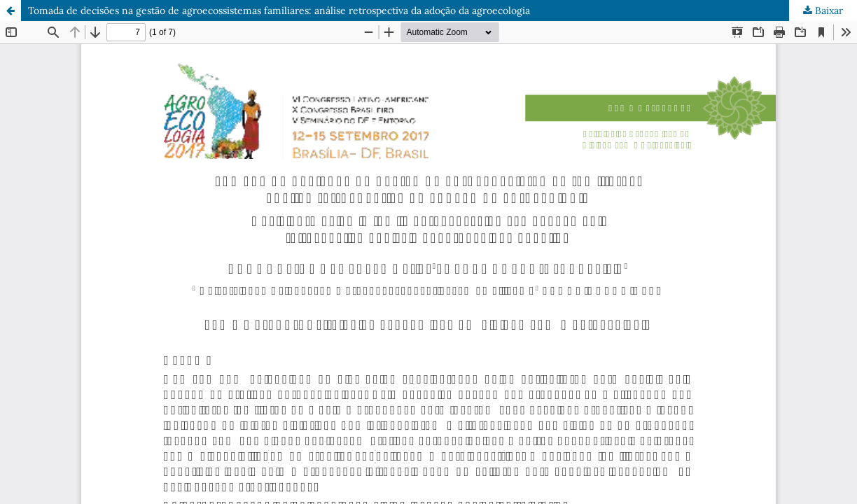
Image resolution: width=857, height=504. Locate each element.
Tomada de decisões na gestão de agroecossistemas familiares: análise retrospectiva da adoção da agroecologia (279, 10)
